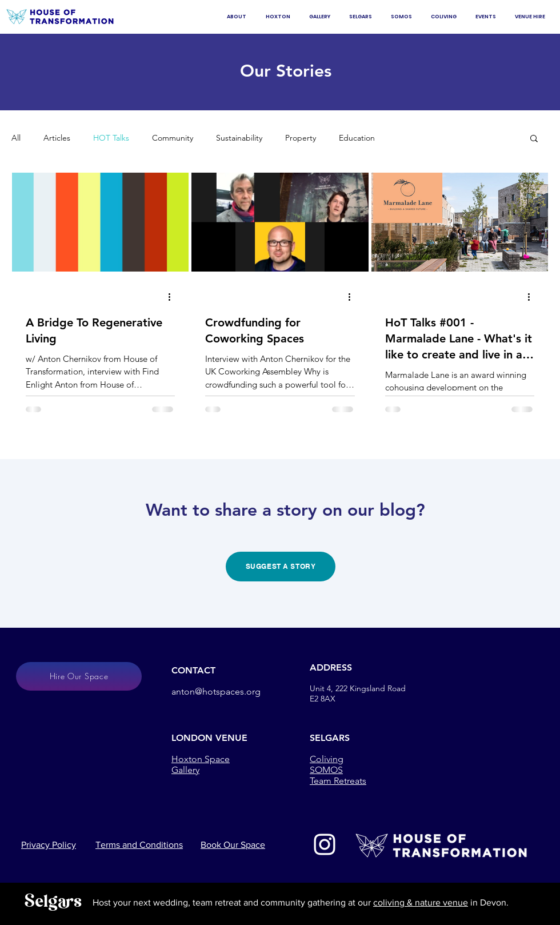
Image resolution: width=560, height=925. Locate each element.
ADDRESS (331, 667)
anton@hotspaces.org (216, 691)
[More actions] (173, 297)
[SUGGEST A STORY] (281, 567)
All (16, 138)
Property (301, 138)
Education (357, 138)
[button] (534, 139)
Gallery (185, 770)
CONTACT (193, 670)
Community (173, 138)
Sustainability (239, 138)
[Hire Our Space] (79, 676)
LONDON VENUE (209, 738)
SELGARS (330, 738)
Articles (57, 138)
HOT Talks (111, 138)
